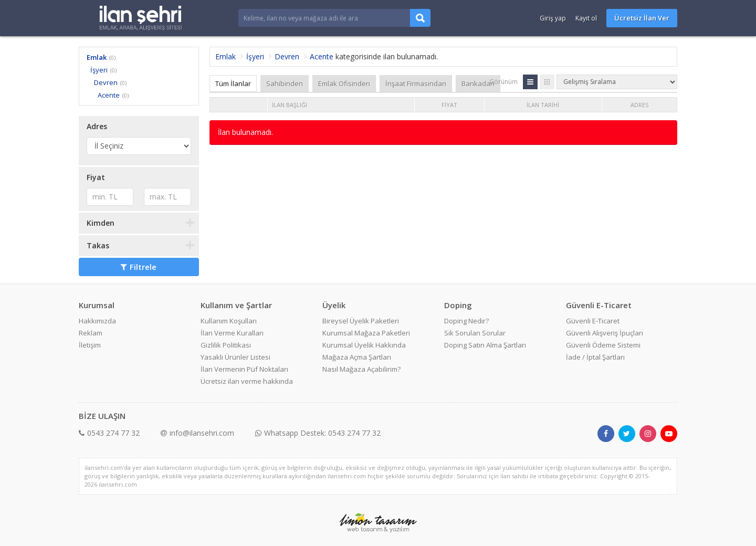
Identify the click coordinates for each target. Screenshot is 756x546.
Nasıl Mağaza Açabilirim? (361, 369)
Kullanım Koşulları (229, 321)
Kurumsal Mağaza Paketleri (366, 333)
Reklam (91, 333)
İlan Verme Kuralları (232, 333)
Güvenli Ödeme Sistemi (603, 345)
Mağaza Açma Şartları (357, 357)
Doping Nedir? (466, 321)
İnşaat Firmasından (416, 83)
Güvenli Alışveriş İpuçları (605, 333)
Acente (109, 95)
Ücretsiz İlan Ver (642, 18)
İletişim (90, 345)
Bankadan (478, 83)
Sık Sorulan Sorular (475, 333)
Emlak (97, 57)
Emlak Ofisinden (344, 83)
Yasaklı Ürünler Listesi (235, 357)
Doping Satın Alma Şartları (485, 345)
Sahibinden (285, 83)
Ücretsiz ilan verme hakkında (247, 381)
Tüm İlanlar (233, 83)
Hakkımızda (97, 321)
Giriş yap (553, 18)
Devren (106, 82)
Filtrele (139, 267)
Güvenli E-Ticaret (593, 321)
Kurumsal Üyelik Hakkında (364, 345)
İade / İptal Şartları (595, 357)
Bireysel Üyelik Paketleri (361, 321)
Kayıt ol (586, 18)
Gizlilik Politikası (226, 345)
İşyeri (99, 70)
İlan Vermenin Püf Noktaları (244, 369)
